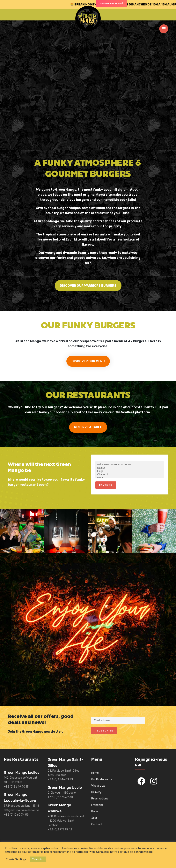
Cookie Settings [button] (16, 859)
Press (95, 811)
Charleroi (130, 475)
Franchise (97, 805)
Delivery (96, 792)
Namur (130, 468)
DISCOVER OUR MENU (88, 361)
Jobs (94, 818)
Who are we (98, 786)
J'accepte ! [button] (38, 859)
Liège (130, 471)
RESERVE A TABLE (88, 427)
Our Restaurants (102, 779)
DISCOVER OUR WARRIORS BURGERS (88, 286)
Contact (97, 824)
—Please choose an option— (130, 465)
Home (95, 773)
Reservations (100, 799)
